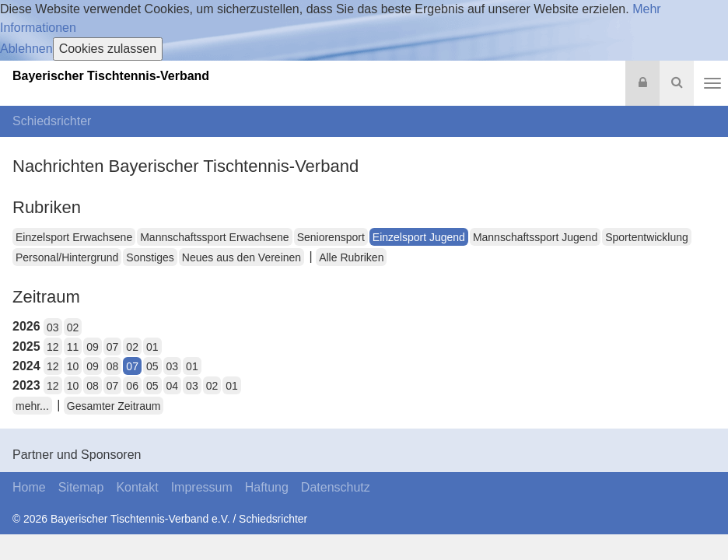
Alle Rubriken (351, 257)
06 (132, 386)
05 (152, 366)
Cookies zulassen (108, 49)
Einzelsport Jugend (419, 237)
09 (93, 347)
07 (113, 347)
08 (113, 366)
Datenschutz (336, 487)
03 (53, 327)
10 (73, 366)
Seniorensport (331, 237)
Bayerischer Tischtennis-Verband (111, 76)
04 (173, 386)
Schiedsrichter (52, 121)
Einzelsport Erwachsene (74, 237)
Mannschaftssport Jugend (535, 237)
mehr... (32, 406)
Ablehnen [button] (26, 49)
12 (53, 347)
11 (73, 347)
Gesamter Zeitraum (114, 406)
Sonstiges (150, 257)
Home (29, 487)
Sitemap (81, 487)
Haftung (267, 487)
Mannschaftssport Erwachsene (214, 237)
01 (152, 347)
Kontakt (137, 487)
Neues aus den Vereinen (241, 257)
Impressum (202, 487)
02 (73, 327)
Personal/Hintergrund (67, 257)
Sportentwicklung (647, 237)
